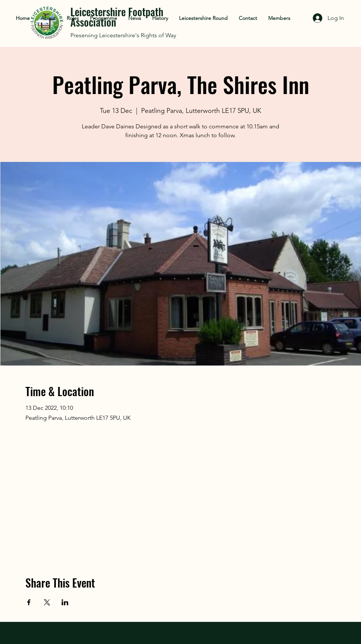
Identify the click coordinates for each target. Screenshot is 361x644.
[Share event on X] (47, 602)
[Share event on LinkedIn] (65, 602)
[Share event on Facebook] (29, 602)
